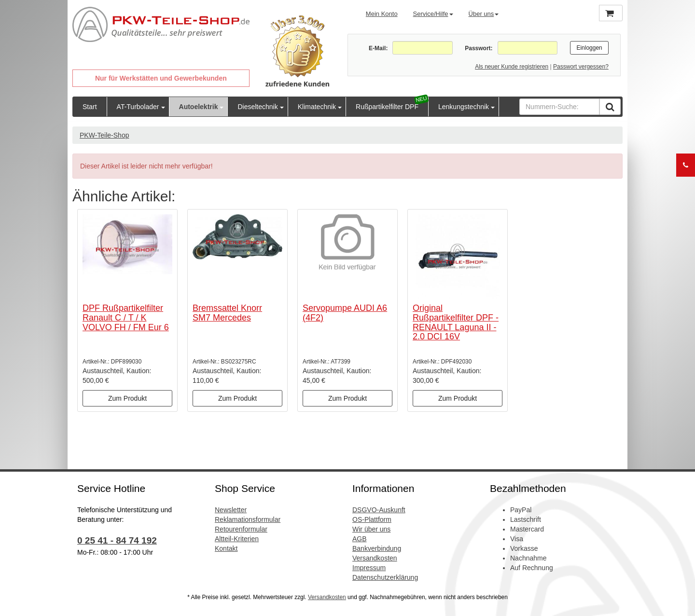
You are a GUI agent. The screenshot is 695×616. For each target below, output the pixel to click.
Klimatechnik (317, 107)
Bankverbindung (377, 548)
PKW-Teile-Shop (104, 135)
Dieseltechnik (257, 107)
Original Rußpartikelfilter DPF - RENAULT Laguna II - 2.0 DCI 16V (456, 322)
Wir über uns (371, 529)
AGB (360, 539)
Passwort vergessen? (581, 67)
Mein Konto (382, 14)
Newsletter (231, 510)
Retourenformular (241, 529)
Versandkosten (375, 558)
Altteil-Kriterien (237, 539)
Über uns (484, 14)
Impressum (369, 568)
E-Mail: (378, 48)
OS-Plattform (372, 519)
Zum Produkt (127, 398)
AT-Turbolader (138, 107)
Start (90, 107)
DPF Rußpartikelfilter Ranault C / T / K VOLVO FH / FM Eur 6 (126, 318)
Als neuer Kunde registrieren (512, 67)
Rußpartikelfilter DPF (387, 107)
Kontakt (226, 548)
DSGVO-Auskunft (379, 510)
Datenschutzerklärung (385, 577)
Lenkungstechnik (464, 107)
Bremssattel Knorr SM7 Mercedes (227, 313)
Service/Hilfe (433, 14)
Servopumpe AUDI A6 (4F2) (345, 313)
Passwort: (479, 48)
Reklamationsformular (248, 519)
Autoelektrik (199, 107)
